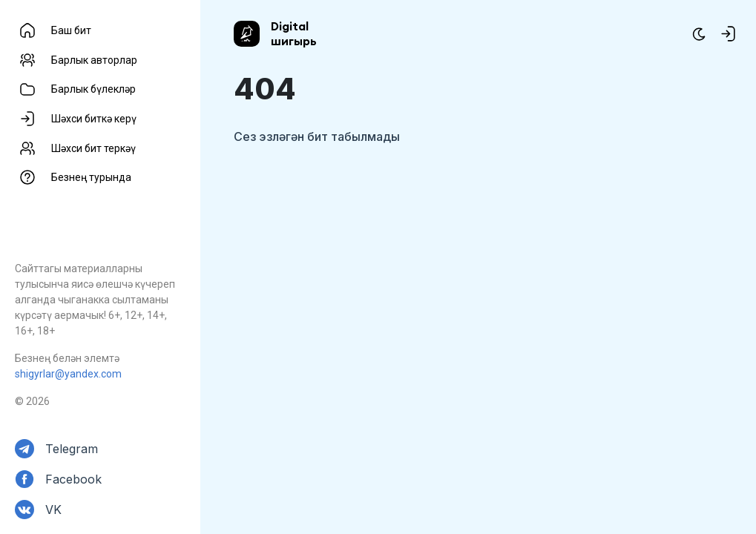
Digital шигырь (294, 33)
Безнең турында (91, 177)
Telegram (72, 449)
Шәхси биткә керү (94, 119)
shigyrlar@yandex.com (68, 374)
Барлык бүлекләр (93, 89)
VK (53, 510)
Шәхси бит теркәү (93, 148)
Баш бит (71, 30)
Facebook (73, 479)
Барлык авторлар (94, 60)
